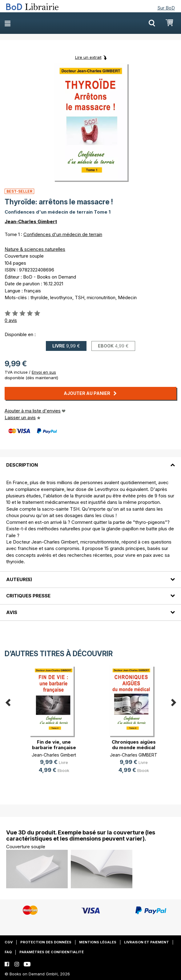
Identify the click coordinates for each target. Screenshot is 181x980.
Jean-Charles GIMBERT (134, 755)
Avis (12, 612)
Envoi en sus (44, 372)
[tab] (90, 461)
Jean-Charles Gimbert (31, 221)
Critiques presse (28, 596)
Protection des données (46, 942)
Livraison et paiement (147, 942)
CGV (9, 942)
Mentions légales (98, 942)
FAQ (8, 952)
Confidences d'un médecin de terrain (63, 234)
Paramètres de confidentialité (52, 952)
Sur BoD (166, 8)
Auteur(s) (19, 579)
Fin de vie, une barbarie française (54, 745)
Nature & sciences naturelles (35, 249)
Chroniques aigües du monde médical (134, 745)
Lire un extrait (88, 57)
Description (22, 465)
